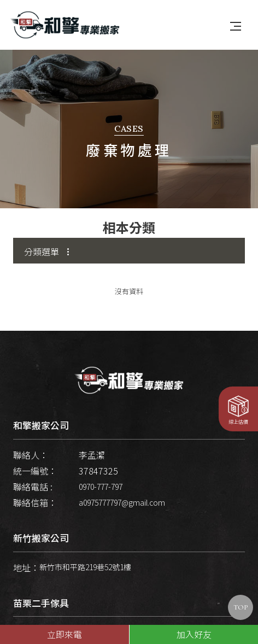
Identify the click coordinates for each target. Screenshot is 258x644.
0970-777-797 (101, 479)
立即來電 (64, 634)
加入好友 (194, 634)
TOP (241, 607)
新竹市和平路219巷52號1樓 (85, 560)
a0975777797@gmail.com (122, 495)
